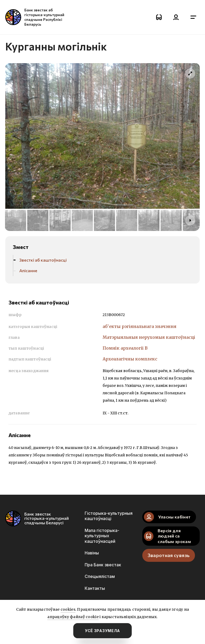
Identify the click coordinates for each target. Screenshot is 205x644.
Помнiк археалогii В (125, 348)
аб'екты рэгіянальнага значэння (140, 326)
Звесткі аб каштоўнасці (43, 260)
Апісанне (28, 270)
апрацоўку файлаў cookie (73, 617)
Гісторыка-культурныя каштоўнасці (109, 516)
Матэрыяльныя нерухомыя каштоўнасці (149, 337)
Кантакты (95, 588)
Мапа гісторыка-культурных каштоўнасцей (102, 536)
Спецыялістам (100, 576)
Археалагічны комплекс (130, 359)
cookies (68, 609)
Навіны (92, 553)
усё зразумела (102, 631)
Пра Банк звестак (103, 565)
